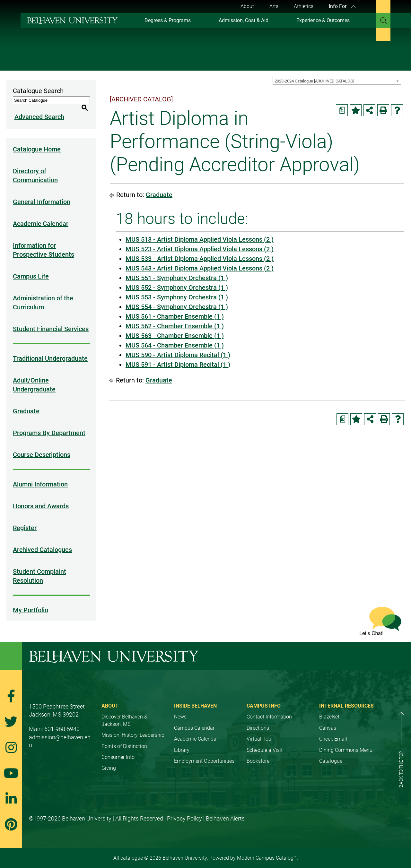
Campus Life (31, 269)
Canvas (328, 721)
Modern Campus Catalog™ (267, 851)
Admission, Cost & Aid (244, 20)
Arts (274, 6)
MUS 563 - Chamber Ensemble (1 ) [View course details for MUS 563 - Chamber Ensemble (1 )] (175, 336)
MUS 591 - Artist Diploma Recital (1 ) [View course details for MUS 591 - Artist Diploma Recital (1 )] (178, 365)
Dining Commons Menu (346, 743)
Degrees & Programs (168, 20)
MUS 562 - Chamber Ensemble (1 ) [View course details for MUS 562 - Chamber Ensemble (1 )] (175, 326)
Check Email (333, 731)
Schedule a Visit (265, 743)
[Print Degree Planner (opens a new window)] (342, 110)
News (180, 709)
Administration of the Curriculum (43, 295)
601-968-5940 (62, 722)
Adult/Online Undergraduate (34, 377)
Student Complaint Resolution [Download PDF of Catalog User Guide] (39, 569)
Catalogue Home (37, 142)
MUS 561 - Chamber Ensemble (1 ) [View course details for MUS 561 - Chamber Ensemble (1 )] (175, 316)
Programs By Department (49, 425)
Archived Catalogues (42, 542)
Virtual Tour (260, 731)
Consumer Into (118, 750)
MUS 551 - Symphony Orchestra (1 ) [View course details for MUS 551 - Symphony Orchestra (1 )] (177, 278)
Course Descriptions (42, 447)
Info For (342, 6)
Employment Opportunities (204, 754)
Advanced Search (38, 109)
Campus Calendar (194, 721)
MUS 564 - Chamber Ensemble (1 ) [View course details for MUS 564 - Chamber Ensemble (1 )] (175, 345)
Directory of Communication (35, 168)
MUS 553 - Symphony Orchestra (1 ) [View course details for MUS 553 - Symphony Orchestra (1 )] (177, 297)
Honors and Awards (41, 499)
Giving (109, 761)
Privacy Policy (184, 811)
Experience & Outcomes (323, 20)
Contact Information (269, 709)
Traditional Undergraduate (50, 351)
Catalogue (331, 754)
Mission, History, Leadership (133, 728)
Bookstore (258, 754)
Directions (258, 721)
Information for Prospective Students (44, 243)
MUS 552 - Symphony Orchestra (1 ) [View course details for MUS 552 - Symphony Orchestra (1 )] (177, 288)
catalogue (132, 851)
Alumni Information (40, 477)
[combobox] (337, 81)
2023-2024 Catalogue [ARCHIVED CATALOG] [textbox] (314, 81)
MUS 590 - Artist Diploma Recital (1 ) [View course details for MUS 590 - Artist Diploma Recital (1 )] (178, 355)
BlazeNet (329, 709)
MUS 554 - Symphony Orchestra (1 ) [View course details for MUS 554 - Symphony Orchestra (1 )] (177, 307)
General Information (42, 194)
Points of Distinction (124, 739)
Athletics (304, 6)
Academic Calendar (41, 216)
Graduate (26, 404)
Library (182, 743)
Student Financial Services (51, 322)
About (247, 6)
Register (25, 520)
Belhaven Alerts (225, 811)
